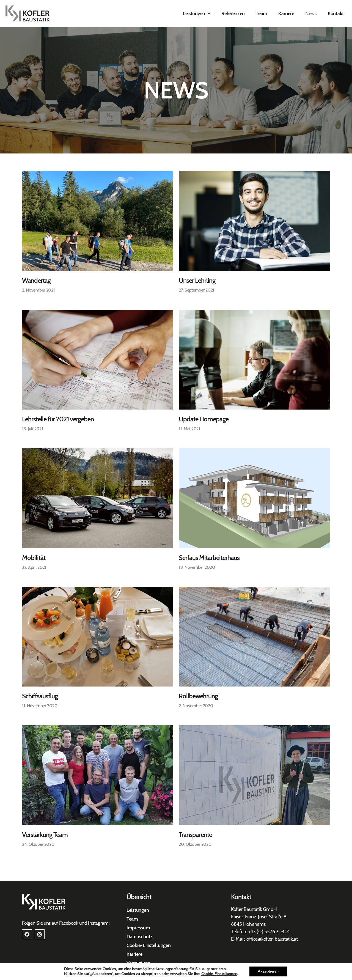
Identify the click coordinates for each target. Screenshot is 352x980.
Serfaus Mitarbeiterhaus (209, 558)
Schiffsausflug (40, 696)
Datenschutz (140, 937)
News (311, 13)
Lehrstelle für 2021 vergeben (58, 419)
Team (262, 13)
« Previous (33, 850)
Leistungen (197, 14)
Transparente (195, 835)
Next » (51, 850)
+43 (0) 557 (260, 932)
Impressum (138, 928)
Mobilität (34, 558)
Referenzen (233, 13)
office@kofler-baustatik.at (272, 939)
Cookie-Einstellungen (149, 945)
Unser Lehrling (197, 280)
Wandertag (36, 280)
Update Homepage (204, 419)
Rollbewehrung (198, 696)
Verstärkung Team (45, 835)
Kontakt (336, 13)
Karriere (286, 13)
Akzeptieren (273, 971)
